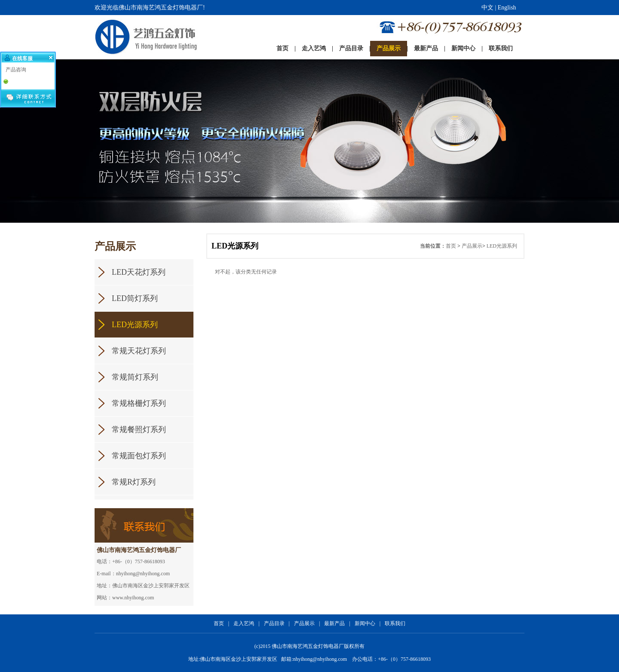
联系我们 (395, 623)
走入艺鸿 (244, 623)
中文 (487, 8)
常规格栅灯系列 (139, 403)
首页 (451, 246)
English (507, 8)
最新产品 (334, 623)
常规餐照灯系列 (139, 430)
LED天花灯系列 (139, 272)
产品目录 (274, 623)
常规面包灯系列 (139, 456)
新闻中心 (365, 623)
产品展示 (472, 246)
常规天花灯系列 (139, 351)
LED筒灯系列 (135, 298)
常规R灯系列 (134, 482)
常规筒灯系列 (135, 377)
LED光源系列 (135, 325)
